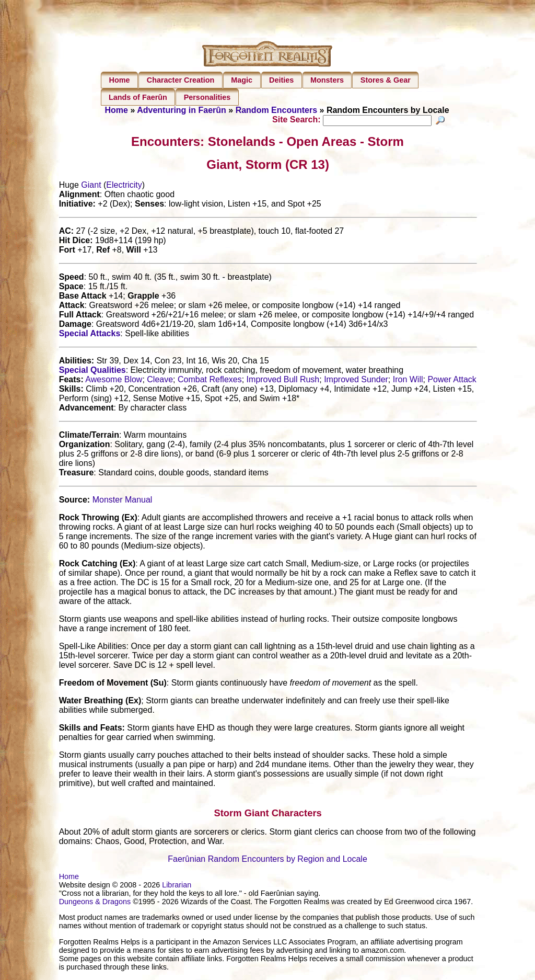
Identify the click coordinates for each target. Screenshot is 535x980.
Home (120, 80)
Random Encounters (276, 110)
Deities (281, 80)
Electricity (124, 186)
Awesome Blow (114, 381)
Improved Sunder (356, 381)
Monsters (327, 80)
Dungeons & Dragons (95, 903)
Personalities (207, 97)
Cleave (160, 381)
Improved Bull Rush (283, 381)
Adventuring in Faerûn (182, 110)
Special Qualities (92, 372)
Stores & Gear (386, 80)
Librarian (177, 886)
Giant (91, 186)
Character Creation (181, 80)
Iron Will (408, 381)
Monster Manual (123, 501)
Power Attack (452, 381)
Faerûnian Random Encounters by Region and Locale (267, 861)
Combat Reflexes (210, 381)
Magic (242, 80)
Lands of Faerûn (138, 97)
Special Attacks (90, 335)
